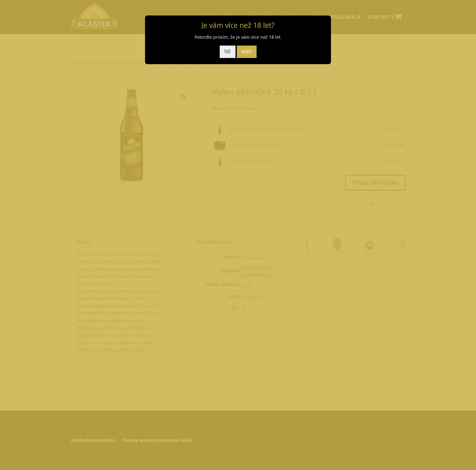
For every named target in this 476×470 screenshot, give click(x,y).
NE (228, 51)
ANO (247, 51)
